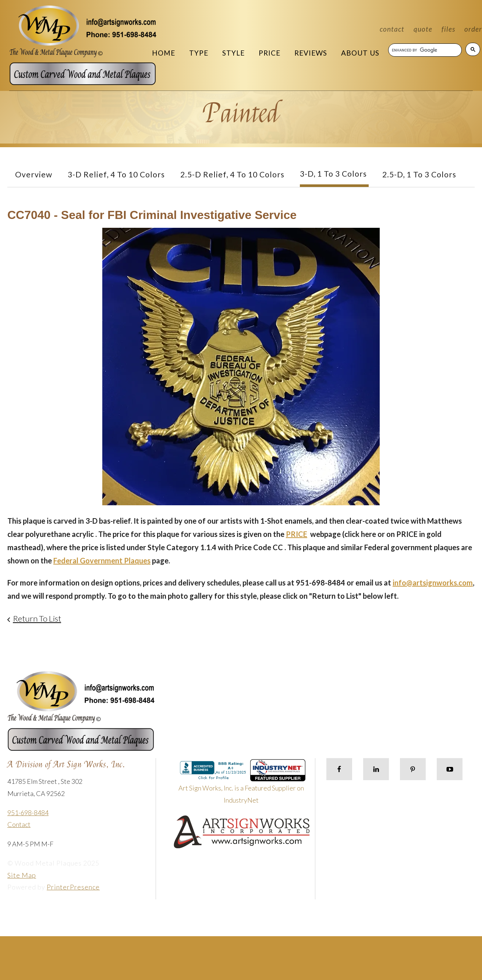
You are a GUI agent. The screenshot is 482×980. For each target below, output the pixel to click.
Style (233, 53)
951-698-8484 (28, 813)
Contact (392, 29)
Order (473, 29)
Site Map (22, 875)
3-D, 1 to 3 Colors (333, 174)
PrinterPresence (73, 887)
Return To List (37, 618)
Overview (34, 174)
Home (164, 53)
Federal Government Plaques (102, 560)
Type (199, 53)
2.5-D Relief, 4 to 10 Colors (232, 174)
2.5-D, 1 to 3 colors (419, 174)
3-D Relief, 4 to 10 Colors (116, 174)
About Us (360, 53)
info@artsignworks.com (433, 583)
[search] (425, 50)
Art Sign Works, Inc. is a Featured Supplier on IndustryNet (242, 784)
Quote (423, 29)
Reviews (311, 53)
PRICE (297, 534)
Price (270, 53)
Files (448, 29)
